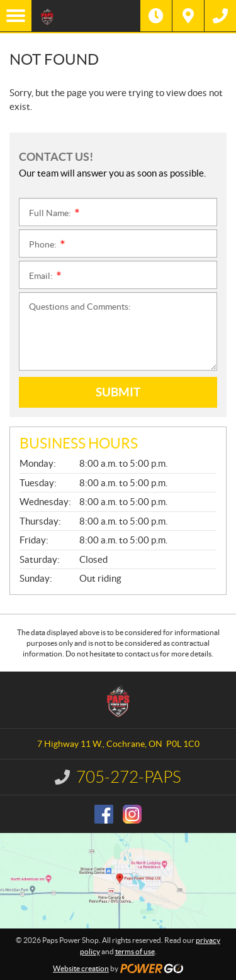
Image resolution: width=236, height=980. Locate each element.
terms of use (135, 951)
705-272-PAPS (129, 777)
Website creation (81, 968)
